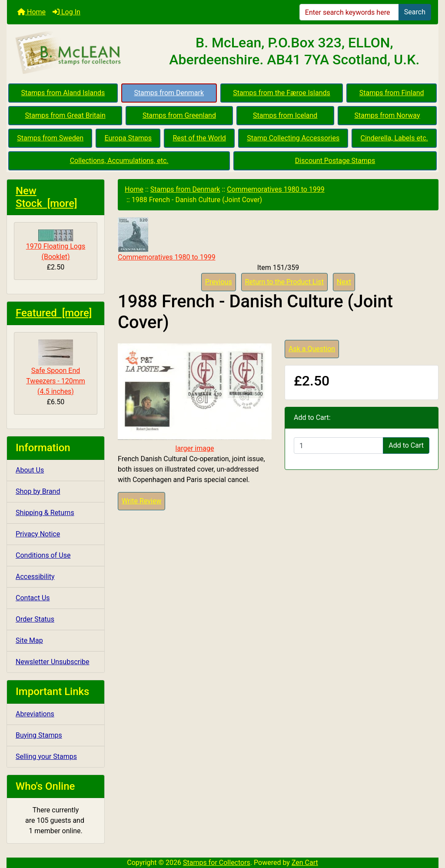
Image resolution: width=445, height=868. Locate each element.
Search (415, 12)
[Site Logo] (79, 53)
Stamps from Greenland (179, 115)
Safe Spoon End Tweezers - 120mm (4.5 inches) (55, 367)
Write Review (141, 501)
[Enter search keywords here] (349, 12)
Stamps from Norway (387, 115)
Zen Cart (305, 863)
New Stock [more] (46, 197)
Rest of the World (199, 138)
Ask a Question (312, 349)
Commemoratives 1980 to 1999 (276, 189)
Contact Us (33, 598)
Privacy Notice (38, 534)
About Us (30, 470)
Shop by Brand (38, 491)
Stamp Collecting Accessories (293, 138)
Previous (219, 282)
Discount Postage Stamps (335, 161)
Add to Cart (406, 445)
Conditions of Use (43, 555)
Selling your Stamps (46, 757)
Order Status (35, 619)
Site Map (29, 640)
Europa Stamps (128, 138)
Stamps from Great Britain (65, 115)
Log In (66, 12)
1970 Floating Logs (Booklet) (56, 245)
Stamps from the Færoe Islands (282, 93)
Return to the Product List (284, 282)
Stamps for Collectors (217, 863)
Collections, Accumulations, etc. (119, 161)
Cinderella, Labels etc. (394, 138)
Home (32, 12)
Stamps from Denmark (169, 93)
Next (344, 282)
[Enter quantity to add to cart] (339, 446)
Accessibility (35, 577)
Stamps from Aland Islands (63, 93)
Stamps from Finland (392, 93)
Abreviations (35, 714)
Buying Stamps (39, 735)
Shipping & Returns (45, 513)
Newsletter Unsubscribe (53, 662)
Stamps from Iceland (285, 115)
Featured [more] (54, 313)
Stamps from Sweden (50, 138)
